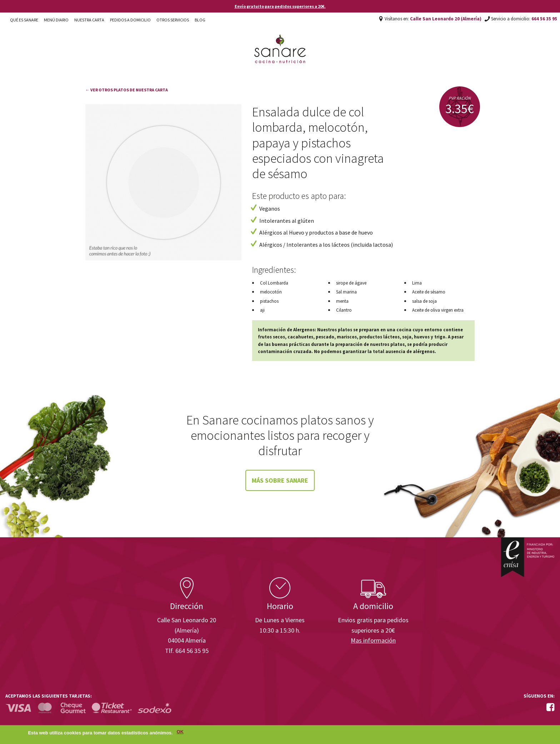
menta (342, 301)
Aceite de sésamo (429, 292)
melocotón (271, 292)
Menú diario (56, 20)
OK (180, 733)
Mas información (373, 640)
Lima (417, 283)
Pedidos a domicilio (130, 20)
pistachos (269, 301)
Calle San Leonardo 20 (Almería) (446, 19)
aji (262, 310)
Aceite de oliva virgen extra (438, 310)
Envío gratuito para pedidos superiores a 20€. (280, 6)
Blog (200, 20)
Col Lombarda (274, 283)
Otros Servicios (173, 20)
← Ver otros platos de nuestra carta (127, 90)
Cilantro (344, 310)
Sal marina (346, 292)
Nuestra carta (89, 20)
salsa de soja (424, 301)
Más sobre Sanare (280, 480)
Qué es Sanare (24, 20)
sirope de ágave (351, 283)
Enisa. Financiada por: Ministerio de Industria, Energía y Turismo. (527, 557)
